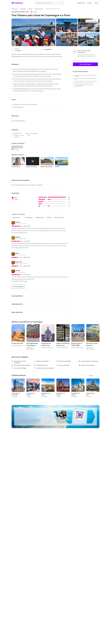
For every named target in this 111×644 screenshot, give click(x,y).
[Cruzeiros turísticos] (39, 9)
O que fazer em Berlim (46, 394)
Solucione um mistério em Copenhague (46, 344)
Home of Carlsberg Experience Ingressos (63, 344)
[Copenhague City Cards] (41, 365)
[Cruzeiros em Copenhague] (19, 368)
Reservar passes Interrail (92, 344)
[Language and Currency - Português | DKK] (81, 3)
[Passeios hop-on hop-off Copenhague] (22, 362)
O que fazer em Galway (31, 394)
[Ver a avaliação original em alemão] (20, 248)
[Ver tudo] (91, 375)
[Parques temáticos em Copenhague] (88, 361)
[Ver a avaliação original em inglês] (19, 233)
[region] (41, 148)
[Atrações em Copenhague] (41, 361)
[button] (89, 3)
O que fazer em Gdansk (61, 394)
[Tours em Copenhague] (63, 365)
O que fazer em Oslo (90, 394)
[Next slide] (69, 155)
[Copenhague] (23, 9)
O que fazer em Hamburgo (16, 394)
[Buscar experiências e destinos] (50, 3)
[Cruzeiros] (30, 9)
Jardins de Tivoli (17, 343)
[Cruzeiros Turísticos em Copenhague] (44, 368)
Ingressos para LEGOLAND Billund (77, 344)
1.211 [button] (36, 12)
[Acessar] (96, 3)
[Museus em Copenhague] (64, 361)
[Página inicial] (15, 9)
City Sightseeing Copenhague (32, 344)
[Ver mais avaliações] (18, 287)
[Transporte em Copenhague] (87, 365)
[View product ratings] (34, 12)
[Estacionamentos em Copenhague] (21, 365)
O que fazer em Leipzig (76, 394)
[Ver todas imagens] (92, 21)
